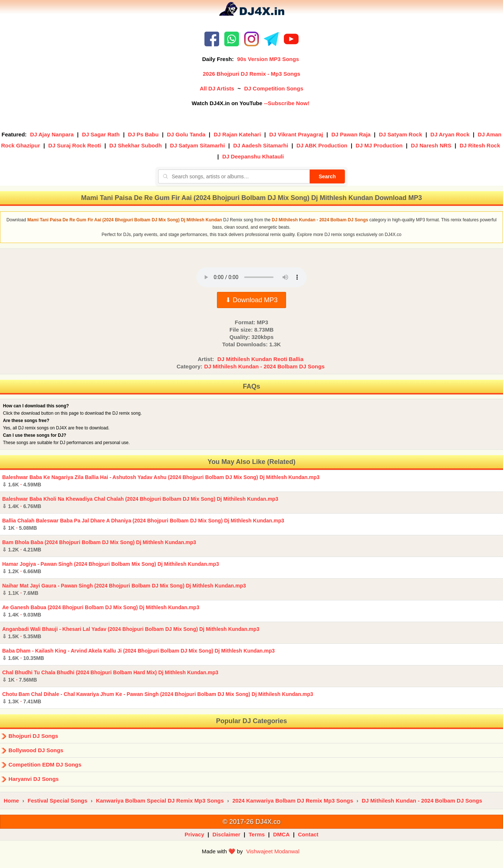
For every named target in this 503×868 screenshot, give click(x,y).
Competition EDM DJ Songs (45, 765)
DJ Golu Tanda (186, 134)
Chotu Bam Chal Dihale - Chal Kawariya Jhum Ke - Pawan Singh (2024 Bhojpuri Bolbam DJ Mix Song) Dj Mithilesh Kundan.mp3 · (158, 698)
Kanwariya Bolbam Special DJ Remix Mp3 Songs (160, 801)
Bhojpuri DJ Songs (33, 736)
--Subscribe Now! (287, 103)
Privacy (194, 834)
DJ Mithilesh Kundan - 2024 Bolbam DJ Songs (264, 366)
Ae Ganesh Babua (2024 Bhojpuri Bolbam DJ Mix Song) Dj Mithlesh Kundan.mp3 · (101, 611)
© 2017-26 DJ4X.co (251, 822)
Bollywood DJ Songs (36, 750)
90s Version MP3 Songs (268, 59)
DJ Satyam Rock (400, 134)
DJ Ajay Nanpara (52, 134)
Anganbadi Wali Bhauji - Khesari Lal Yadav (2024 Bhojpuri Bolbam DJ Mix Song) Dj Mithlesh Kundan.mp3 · (131, 633)
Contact (308, 834)
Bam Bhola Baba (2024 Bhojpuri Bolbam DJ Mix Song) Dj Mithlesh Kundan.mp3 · (99, 546)
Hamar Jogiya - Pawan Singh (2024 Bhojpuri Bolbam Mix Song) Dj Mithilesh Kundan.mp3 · (111, 568)
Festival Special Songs (58, 801)
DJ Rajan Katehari (237, 134)
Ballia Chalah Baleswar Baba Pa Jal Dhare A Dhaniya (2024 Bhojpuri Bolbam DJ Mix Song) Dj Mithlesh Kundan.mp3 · (143, 524)
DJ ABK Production (322, 145)
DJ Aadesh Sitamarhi (261, 145)
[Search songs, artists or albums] (234, 176)
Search (327, 176)
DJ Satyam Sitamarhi (197, 145)
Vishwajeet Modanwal (273, 851)
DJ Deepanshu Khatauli (253, 156)
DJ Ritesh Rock (480, 145)
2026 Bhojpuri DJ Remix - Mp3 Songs (251, 74)
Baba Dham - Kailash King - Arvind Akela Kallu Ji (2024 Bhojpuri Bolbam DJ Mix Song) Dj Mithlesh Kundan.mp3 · (138, 654)
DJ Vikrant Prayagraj (296, 134)
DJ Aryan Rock (450, 134)
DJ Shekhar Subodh (135, 145)
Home (11, 801)
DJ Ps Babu (143, 134)
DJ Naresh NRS (431, 145)
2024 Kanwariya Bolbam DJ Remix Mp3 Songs (293, 801)
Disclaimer (226, 834)
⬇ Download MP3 (251, 300)
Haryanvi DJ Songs (34, 779)
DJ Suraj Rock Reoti (74, 145)
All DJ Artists (217, 88)
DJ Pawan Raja (351, 134)
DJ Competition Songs (274, 88)
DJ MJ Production (379, 145)
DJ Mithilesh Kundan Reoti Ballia (260, 359)
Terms (257, 834)
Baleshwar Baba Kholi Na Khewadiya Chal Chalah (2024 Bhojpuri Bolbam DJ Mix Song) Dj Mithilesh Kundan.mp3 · (140, 503)
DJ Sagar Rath (101, 134)
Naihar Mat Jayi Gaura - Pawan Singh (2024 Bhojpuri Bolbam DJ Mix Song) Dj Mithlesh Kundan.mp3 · (124, 589)
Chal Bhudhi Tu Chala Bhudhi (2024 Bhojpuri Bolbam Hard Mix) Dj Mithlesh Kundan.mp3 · (110, 676)
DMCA (281, 834)
